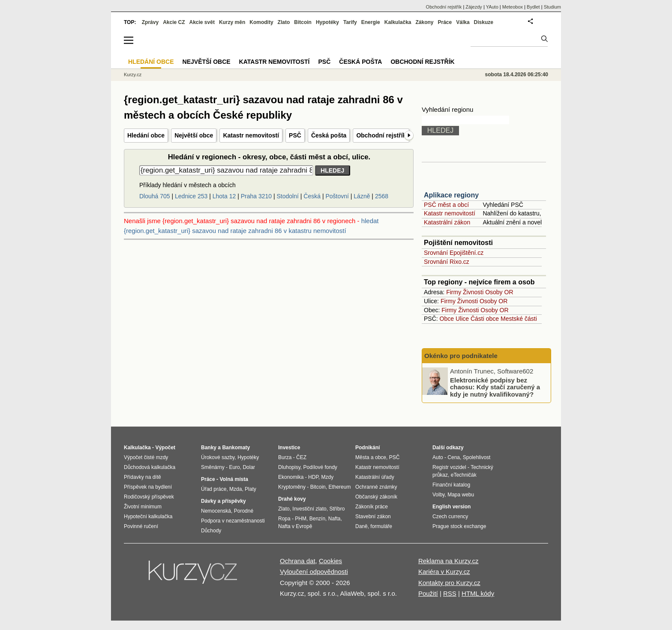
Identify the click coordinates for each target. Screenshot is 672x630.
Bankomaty (236, 448)
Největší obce (194, 135)
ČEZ (301, 457)
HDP (313, 477)
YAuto (492, 7)
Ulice (462, 319)
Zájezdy (474, 7)
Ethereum (339, 487)
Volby (438, 495)
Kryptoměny (292, 487)
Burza (285, 457)
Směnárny (213, 467)
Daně (361, 526)
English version (451, 507)
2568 (382, 196)
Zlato (284, 22)
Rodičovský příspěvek (149, 497)
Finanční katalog (451, 485)
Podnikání (367, 448)
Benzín (317, 519)
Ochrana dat (298, 561)
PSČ (295, 135)
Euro (234, 467)
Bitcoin (303, 22)
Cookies (330, 561)
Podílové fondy (320, 467)
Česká (312, 196)
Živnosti (473, 292)
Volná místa (234, 479)
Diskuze (484, 22)
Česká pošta (329, 135)
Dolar (249, 467)
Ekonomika (291, 477)
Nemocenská (216, 511)
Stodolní (288, 196)
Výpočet (165, 448)
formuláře (381, 526)
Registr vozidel (449, 467)
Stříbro (337, 509)
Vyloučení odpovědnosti (314, 572)
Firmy (454, 292)
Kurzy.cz (133, 75)
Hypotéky (327, 22)
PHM (301, 519)
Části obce (485, 319)
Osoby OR (499, 292)
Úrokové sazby (218, 457)
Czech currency (450, 517)
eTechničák (464, 475)
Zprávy (150, 22)
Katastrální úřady (375, 477)
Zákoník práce (372, 507)
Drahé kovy (292, 499)
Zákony (424, 22)
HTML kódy (478, 593)
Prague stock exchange (459, 526)
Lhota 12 (224, 196)
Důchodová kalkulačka (150, 467)
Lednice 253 (191, 196)
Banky (209, 448)
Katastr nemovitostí (251, 135)
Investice (289, 448)
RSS (450, 593)
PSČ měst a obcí (446, 205)
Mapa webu (461, 495)
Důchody (211, 531)
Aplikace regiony (451, 195)
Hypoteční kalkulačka (148, 517)
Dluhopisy (289, 467)
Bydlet (533, 7)
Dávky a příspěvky (223, 501)
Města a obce (371, 457)
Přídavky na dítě (142, 477)
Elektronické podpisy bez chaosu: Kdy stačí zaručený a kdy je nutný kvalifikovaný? (495, 387)
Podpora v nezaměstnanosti (233, 521)
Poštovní (337, 196)
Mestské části (519, 319)
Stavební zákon (373, 517)
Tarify (350, 22)
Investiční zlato (309, 509)
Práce (445, 22)
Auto (438, 457)
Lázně (362, 196)
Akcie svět (202, 22)
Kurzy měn (232, 22)
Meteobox (513, 7)
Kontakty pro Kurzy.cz (449, 583)
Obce (447, 319)
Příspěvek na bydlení (148, 487)
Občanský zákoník (376, 497)
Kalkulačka (398, 22)
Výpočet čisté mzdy (146, 457)
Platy (250, 489)
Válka (463, 22)
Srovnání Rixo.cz (447, 262)
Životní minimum (143, 507)
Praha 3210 (256, 196)
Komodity (261, 22)
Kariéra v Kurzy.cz (444, 572)
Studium (552, 7)
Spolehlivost (477, 457)
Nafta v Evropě (295, 526)
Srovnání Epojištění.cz (454, 253)
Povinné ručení (141, 526)
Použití (428, 593)
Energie (371, 22)
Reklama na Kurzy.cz (448, 561)
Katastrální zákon (447, 222)
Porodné (244, 511)
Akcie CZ (174, 22)
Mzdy (328, 477)
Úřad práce (214, 489)
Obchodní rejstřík (381, 135)
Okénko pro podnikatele (461, 356)
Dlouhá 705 (155, 196)
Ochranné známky (376, 487)
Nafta (334, 519)
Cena (454, 457)
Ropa (284, 519)
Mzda (235, 489)
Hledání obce (146, 135)
